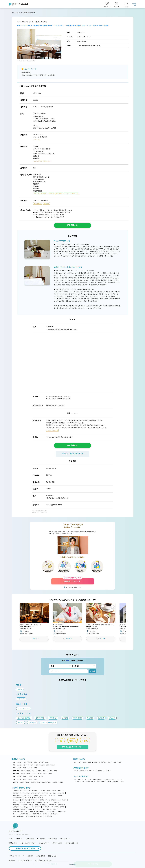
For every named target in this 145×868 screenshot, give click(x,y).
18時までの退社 (28, 795)
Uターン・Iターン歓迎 (40, 809)
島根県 (30, 776)
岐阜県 (30, 768)
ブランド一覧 (53, 839)
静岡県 (25, 768)
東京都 (19, 765)
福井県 (40, 774)
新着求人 (19, 839)
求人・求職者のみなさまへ (43, 860)
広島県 (19, 776)
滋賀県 (30, 762)
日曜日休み (46, 814)
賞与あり (15, 802)
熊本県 (38, 782)
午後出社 (36, 795)
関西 (14, 762)
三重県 (36, 768)
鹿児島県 (55, 782)
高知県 (36, 779)
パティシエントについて (17, 856)
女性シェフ (61, 791)
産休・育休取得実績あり (19, 816)
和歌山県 (47, 762)
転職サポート (13, 843)
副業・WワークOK (52, 809)
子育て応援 (15, 791)
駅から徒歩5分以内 (25, 791)
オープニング (35, 791)
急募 (32, 807)
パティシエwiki (57, 843)
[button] (34, 619)
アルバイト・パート (91, 771)
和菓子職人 (103, 762)
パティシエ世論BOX (71, 843)
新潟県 (23, 774)
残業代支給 (22, 802)
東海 (14, 768)
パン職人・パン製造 (87, 762)
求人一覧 (19, 12)
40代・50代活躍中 (40, 812)
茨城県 (42, 765)
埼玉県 (37, 765)
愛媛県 (19, 779)
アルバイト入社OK (51, 812)
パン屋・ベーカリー (90, 782)
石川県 (34, 774)
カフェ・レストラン (79, 782)
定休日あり (53, 793)
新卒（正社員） (108, 771)
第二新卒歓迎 (46, 807)
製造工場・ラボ (101, 782)
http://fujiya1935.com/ (54, 505)
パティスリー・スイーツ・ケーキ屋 (83, 779)
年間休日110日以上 (36, 814)
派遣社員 (100, 771)
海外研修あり (16, 807)
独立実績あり (16, 793)
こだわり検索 (29, 839)
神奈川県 (25, 765)
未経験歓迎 (38, 807)
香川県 (25, 779)
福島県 (56, 771)
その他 (120, 762)
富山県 (29, 774)
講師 (109, 762)
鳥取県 (36, 776)
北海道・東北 (16, 771)
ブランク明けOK (29, 812)
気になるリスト (65, 839)
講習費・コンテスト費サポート (52, 802)
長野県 (50, 774)
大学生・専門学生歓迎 (18, 812)
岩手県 (40, 771)
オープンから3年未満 (43, 793)
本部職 (114, 762)
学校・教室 (116, 782)
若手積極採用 (55, 807)
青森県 (34, 771)
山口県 (41, 776)
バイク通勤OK (52, 805)
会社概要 (30, 856)
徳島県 (30, 779)
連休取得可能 (61, 812)
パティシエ (77, 762)
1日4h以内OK (25, 800)
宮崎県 (49, 782)
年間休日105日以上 (25, 814)
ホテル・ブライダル (98, 779)
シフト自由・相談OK (18, 798)
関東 (14, 765)
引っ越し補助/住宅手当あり (53, 800)
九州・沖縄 (15, 782)
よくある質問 (41, 856)
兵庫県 (25, 762)
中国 (14, 776)
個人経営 (43, 791)
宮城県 (29, 771)
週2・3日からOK (38, 798)
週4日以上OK (16, 800)
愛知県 (19, 768)
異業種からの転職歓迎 (27, 809)
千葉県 (31, 765)
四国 (14, 779)
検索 (93, 671)
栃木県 (48, 765)
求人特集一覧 (41, 839)
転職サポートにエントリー (73, 580)
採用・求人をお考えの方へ (24, 848)
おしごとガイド (44, 843)
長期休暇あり (39, 816)
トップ (14, 12)
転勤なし (37, 805)
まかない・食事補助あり (27, 805)
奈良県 (41, 762)
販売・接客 (96, 762)
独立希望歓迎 (16, 809)
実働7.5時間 (61, 793)
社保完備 (42, 800)
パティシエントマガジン (28, 843)
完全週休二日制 (48, 816)
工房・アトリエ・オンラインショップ (113, 779)
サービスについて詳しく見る (73, 587)
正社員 (76, 771)
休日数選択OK (30, 816)
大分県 (44, 782)
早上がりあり (52, 795)
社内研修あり (25, 807)
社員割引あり (16, 805)
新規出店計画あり (52, 791)
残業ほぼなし (44, 795)
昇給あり (64, 800)
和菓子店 (109, 782)
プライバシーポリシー (25, 860)
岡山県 (25, 776)
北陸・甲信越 (16, 774)
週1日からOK (28, 798)
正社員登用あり (38, 802)
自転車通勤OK (62, 805)
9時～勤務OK (34, 800)
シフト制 (60, 795)
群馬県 (53, 765)
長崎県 (33, 782)
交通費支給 (30, 802)
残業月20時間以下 (17, 795)
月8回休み (15, 814)
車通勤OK (44, 805)
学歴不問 (62, 807)
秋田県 (45, 771)
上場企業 (33, 793)
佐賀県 (27, 782)
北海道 (23, 771)
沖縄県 (61, 782)
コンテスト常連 (25, 793)
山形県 (50, 771)
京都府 (36, 762)
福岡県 (22, 782)
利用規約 (12, 860)
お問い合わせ (52, 856)
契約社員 (82, 771)
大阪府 (19, 762)
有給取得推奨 (54, 814)
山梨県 (45, 774)
